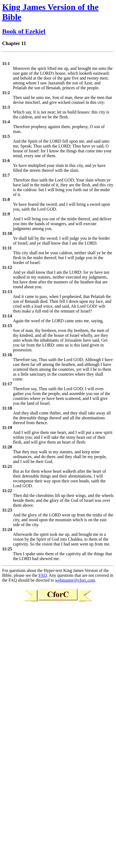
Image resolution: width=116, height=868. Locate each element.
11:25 (7, 549)
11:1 (6, 64)
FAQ (43, 575)
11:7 (6, 175)
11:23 (7, 510)
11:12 (7, 267)
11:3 (6, 107)
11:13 (7, 292)
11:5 (6, 136)
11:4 (6, 122)
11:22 (7, 491)
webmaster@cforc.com (75, 580)
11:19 (7, 428)
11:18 (7, 408)
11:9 (6, 214)
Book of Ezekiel (24, 31)
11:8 (6, 199)
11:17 (7, 384)
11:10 (7, 233)
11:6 (6, 161)
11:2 (6, 93)
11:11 (7, 248)
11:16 (7, 355)
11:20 (7, 447)
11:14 (7, 316)
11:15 (7, 326)
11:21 (7, 466)
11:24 (7, 529)
